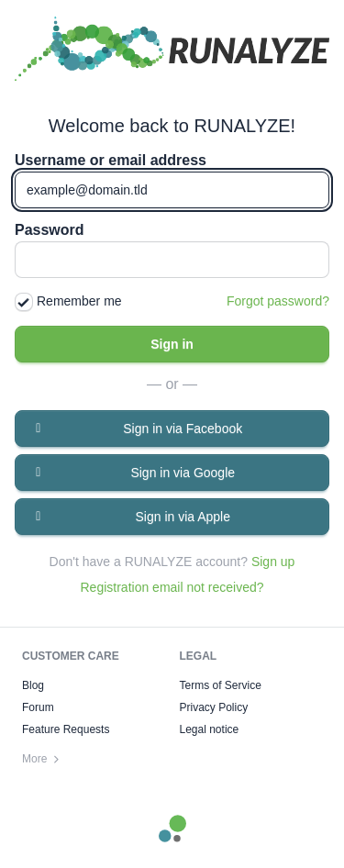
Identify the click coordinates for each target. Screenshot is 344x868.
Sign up (273, 562)
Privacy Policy (214, 707)
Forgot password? (278, 301)
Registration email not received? (172, 587)
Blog (33, 685)
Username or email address (111, 161)
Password (50, 230)
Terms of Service (221, 685)
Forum (38, 707)
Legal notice (210, 729)
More (42, 759)
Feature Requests (66, 729)
